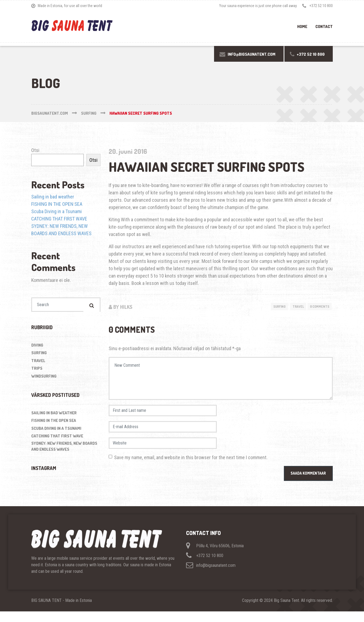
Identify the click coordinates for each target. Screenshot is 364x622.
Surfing (272, 307)
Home (302, 27)
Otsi (35, 150)
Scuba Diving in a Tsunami (57, 211)
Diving (37, 347)
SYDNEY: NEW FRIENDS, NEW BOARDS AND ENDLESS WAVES (64, 448)
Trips (37, 370)
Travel (294, 307)
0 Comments (318, 307)
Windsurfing (44, 378)
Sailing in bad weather (53, 197)
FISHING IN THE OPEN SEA (57, 204)
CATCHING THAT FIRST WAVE (59, 219)
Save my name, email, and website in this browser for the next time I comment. (191, 467)
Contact (324, 27)
